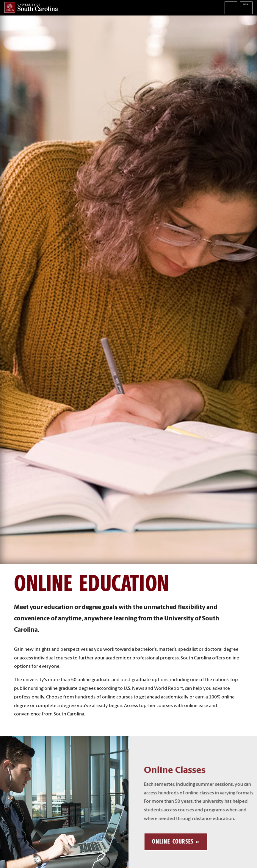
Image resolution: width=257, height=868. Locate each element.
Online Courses (181, 841)
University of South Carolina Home (31, 7)
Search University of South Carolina (231, 8)
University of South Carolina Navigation (246, 8)
